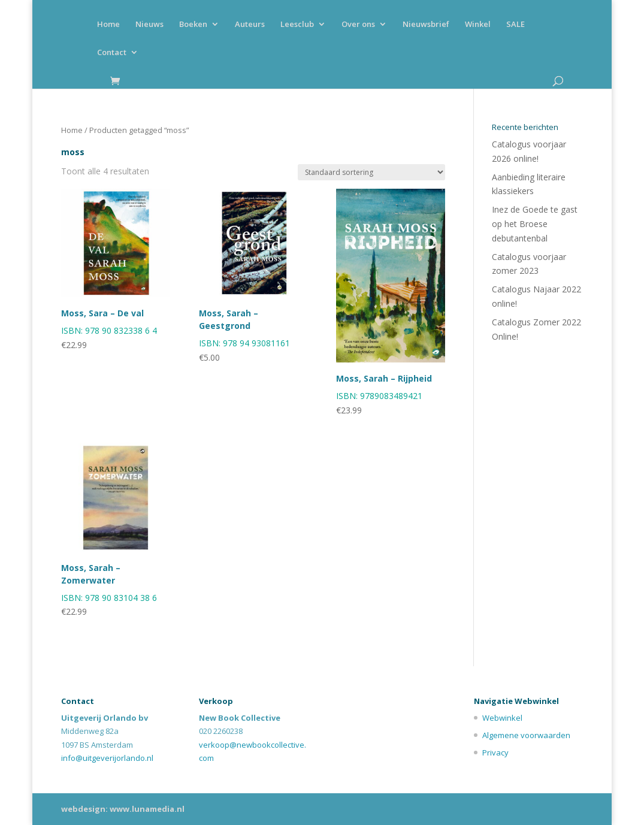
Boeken (193, 25)
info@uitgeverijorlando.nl (107, 758)
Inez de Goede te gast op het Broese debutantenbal (535, 224)
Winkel (478, 25)
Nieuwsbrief (426, 25)
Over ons (358, 25)
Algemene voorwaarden (526, 735)
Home (108, 25)
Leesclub (297, 25)
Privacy (495, 753)
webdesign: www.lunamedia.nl (123, 809)
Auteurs (250, 25)
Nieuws (149, 25)
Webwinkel (502, 718)
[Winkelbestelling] (371, 172)
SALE (515, 25)
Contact (112, 53)
